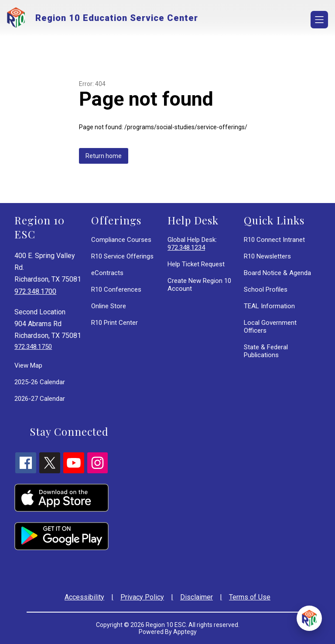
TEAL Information (269, 306)
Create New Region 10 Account (199, 285)
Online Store (109, 306)
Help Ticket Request (196, 264)
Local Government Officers (270, 327)
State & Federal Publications (266, 351)
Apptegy (185, 632)
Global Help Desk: (192, 244)
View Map (28, 365)
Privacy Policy (142, 597)
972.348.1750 (33, 347)
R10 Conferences (116, 289)
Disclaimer (197, 597)
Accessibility (84, 597)
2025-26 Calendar (40, 382)
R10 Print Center (115, 323)
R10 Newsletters (267, 256)
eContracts (107, 273)
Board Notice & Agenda (277, 273)
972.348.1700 (35, 291)
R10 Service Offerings (122, 256)
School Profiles (266, 289)
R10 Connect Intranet (274, 240)
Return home (104, 156)
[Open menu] (319, 20)
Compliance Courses (121, 240)
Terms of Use (250, 597)
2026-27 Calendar (40, 399)
